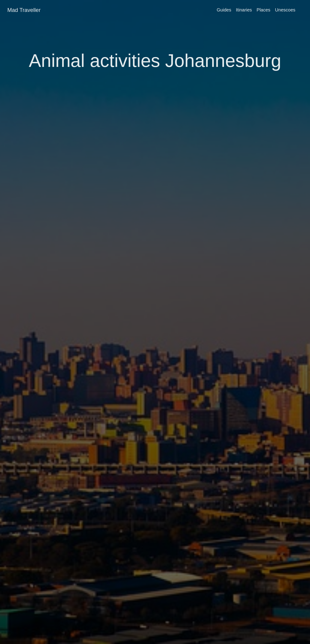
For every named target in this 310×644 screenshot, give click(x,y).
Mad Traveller (24, 10)
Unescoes (285, 10)
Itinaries (244, 10)
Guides (224, 10)
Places (264, 10)
